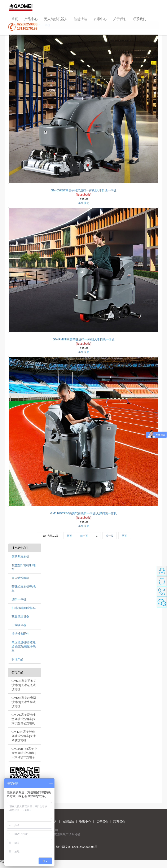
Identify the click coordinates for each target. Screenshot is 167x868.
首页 (15, 19)
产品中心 (31, 19)
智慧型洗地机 (20, 557)
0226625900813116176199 (27, 26)
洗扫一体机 (19, 599)
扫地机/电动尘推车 (24, 608)
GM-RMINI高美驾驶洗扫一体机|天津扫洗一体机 (83, 339)
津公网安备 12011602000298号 (77, 847)
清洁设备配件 (20, 634)
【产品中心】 (20, 548)
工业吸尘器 (19, 625)
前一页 (84, 536)
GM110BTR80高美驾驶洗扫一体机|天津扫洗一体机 (83, 513)
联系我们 (140, 19)
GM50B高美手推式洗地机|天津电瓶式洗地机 (24, 685)
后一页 (110, 536)
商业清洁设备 (20, 616)
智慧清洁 (80, 19)
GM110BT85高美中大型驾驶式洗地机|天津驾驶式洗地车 (24, 753)
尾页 (124, 536)
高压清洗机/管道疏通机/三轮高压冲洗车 (24, 646)
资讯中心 (100, 19)
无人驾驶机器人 (56, 19)
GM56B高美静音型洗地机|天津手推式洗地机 (24, 702)
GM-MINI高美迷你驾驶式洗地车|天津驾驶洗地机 (24, 736)
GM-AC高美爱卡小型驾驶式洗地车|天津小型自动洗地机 (24, 719)
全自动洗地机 (20, 578)
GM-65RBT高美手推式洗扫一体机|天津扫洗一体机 (83, 190)
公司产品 (17, 672)
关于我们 (120, 19)
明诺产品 (17, 659)
